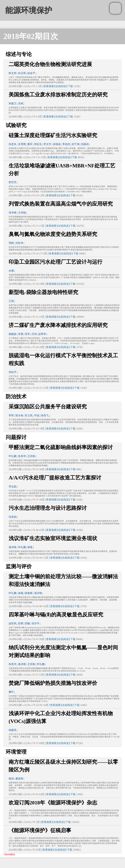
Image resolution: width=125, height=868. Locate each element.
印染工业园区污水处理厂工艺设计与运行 (56, 262)
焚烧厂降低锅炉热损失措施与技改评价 (53, 683)
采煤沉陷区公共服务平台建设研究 (48, 407)
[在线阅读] (61, 86)
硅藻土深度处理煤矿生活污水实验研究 (53, 135)
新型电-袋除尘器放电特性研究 (43, 292)
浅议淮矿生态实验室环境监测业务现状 (53, 538)
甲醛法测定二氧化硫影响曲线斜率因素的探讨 (61, 447)
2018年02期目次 (31, 36)
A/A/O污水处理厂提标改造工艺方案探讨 (55, 478)
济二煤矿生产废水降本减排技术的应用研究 (58, 325)
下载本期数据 (9, 855)
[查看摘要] (49, 86)
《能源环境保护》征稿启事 (40, 830)
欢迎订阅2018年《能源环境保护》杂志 (53, 803)
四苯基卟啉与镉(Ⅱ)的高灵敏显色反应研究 (56, 615)
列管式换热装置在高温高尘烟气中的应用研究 (61, 204)
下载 (70, 86)
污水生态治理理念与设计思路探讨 (48, 508)
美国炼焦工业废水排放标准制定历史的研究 (58, 95)
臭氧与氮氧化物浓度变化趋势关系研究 (53, 234)
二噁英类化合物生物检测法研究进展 (50, 64)
